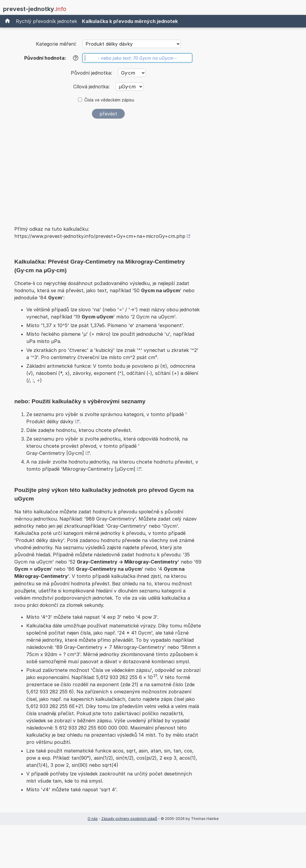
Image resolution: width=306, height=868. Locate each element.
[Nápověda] (76, 58)
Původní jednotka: (92, 73)
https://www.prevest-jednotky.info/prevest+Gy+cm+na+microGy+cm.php (100, 236)
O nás (93, 819)
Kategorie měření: (56, 44)
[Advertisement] (108, 168)
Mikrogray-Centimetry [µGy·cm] (99, 469)
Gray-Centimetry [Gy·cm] (55, 453)
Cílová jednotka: (92, 87)
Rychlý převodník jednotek (46, 21)
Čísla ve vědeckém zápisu (109, 100)
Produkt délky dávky (50, 421)
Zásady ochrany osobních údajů (129, 819)
